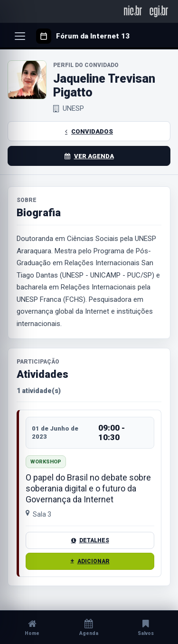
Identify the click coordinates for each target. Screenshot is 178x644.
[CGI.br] (159, 11)
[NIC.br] (133, 11)
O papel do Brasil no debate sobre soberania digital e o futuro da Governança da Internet (88, 488)
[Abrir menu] (20, 36)
